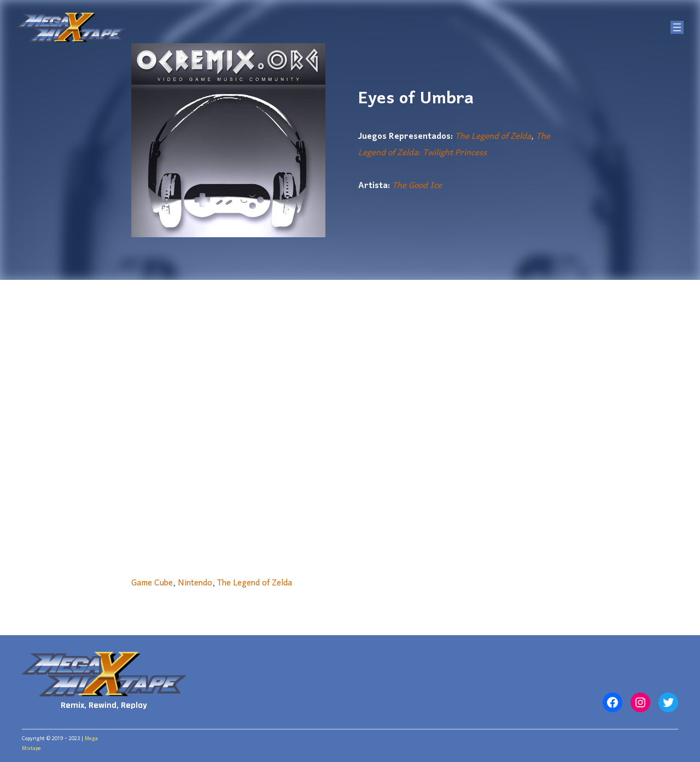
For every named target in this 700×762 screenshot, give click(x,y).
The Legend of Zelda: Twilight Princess (454, 145)
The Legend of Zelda (493, 137)
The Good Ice (417, 186)
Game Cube (152, 583)
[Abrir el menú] (677, 27)
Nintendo (195, 583)
